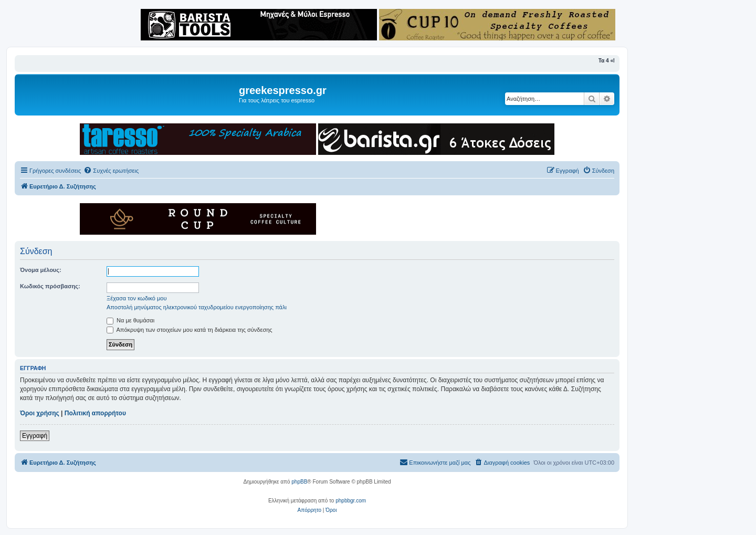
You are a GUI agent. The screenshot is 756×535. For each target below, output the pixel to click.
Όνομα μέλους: (41, 270)
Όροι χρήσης (40, 413)
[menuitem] (111, 171)
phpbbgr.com (351, 501)
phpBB (299, 482)
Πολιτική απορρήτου (95, 413)
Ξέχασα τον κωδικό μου (137, 298)
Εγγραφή (35, 436)
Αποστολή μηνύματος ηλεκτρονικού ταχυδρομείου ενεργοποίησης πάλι (197, 307)
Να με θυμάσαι (130, 320)
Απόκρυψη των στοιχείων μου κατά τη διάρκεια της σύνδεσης (190, 330)
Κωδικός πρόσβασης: (50, 286)
